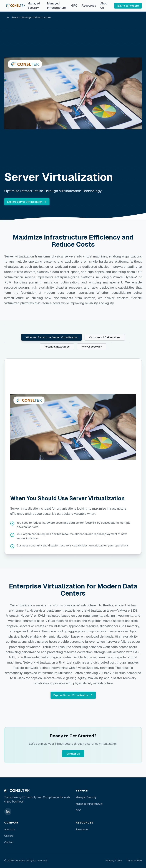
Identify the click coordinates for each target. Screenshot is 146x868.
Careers (9, 836)
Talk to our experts (128, 6)
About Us (104, 6)
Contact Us (73, 754)
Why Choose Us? (92, 347)
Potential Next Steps (57, 347)
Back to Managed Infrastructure (29, 17)
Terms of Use (134, 861)
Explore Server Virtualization (27, 202)
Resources (89, 6)
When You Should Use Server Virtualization (51, 337)
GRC (74, 6)
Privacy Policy (114, 861)
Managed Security (34, 6)
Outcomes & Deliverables (105, 337)
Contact (9, 842)
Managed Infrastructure (56, 6)
